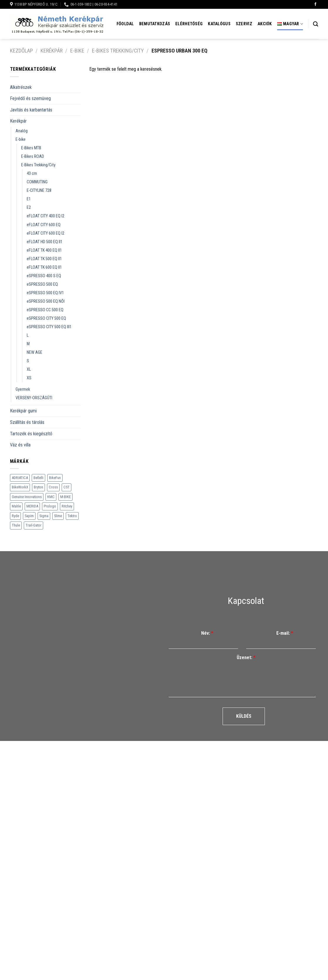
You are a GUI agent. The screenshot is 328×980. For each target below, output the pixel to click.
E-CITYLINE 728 (39, 191)
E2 (29, 208)
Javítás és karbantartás (31, 110)
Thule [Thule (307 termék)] (16, 525)
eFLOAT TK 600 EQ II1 (44, 267)
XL (29, 369)
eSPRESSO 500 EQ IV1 (45, 293)
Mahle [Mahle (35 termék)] (16, 506)
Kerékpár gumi (23, 411)
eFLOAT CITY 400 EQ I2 (46, 216)
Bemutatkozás (155, 24)
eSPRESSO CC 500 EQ (45, 310)
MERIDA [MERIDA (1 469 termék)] (32, 506)
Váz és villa (20, 445)
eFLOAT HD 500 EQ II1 (45, 242)
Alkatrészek (21, 87)
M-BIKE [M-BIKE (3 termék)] (65, 497)
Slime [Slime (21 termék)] (58, 516)
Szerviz (244, 24)
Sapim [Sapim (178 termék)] (29, 516)
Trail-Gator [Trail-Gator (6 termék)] (33, 525)
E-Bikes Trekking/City (118, 51)
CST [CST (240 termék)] (67, 487)
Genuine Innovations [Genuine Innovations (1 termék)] (27, 497)
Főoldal (125, 24)
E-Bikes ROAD (33, 156)
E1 (29, 199)
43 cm (32, 174)
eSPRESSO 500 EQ (42, 284)
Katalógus (219, 24)
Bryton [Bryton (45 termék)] (38, 487)
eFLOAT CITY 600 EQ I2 (46, 233)
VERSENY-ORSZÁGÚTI (34, 398)
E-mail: (285, 633)
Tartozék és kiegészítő (31, 434)
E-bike (77, 51)
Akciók (265, 24)
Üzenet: (246, 657)
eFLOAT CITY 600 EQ (44, 225)
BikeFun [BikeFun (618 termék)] (55, 478)
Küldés (244, 716)
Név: (207, 633)
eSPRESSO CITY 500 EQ (46, 318)
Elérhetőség (189, 24)
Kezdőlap (21, 51)
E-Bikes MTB (31, 148)
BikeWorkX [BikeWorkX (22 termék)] (20, 487)
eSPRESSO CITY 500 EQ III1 (49, 327)
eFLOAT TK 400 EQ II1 (44, 250)
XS (29, 378)
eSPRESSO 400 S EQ (44, 276)
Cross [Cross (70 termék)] (53, 487)
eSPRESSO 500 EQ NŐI (46, 301)
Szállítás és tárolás (27, 422)
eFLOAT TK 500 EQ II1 (44, 259)
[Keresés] (316, 24)
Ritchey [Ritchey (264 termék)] (67, 506)
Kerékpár (52, 51)
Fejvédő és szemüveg (30, 98)
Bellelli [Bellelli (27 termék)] (38, 478)
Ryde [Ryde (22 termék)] (15, 516)
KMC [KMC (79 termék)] (51, 497)
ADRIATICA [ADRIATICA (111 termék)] (20, 478)
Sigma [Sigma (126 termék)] (44, 516)
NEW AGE (35, 352)
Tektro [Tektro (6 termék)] (72, 516)
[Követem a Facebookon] (315, 4)
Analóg (22, 131)
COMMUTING (37, 182)
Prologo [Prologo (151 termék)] (50, 506)
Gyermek (23, 389)
